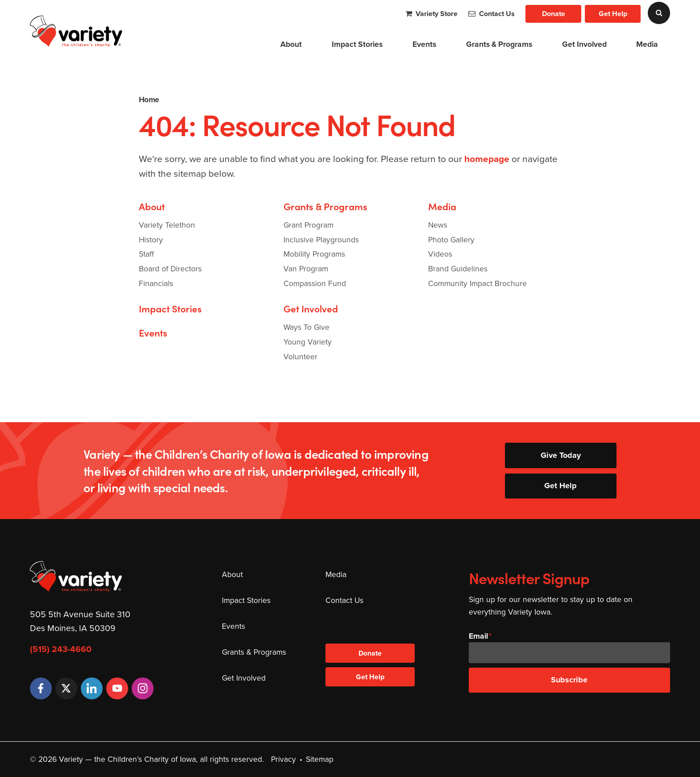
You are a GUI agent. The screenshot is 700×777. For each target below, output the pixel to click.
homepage (487, 159)
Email (478, 636)
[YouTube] (117, 688)
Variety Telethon (167, 225)
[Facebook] (41, 688)
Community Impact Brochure (477, 283)
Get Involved (584, 44)
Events (424, 44)
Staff (146, 254)
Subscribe (569, 680)
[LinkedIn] (92, 688)
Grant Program (308, 225)
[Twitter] (66, 688)
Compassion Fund (315, 283)
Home (149, 99)
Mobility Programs (314, 254)
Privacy (283, 759)
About (291, 44)
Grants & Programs (499, 44)
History (151, 240)
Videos (440, 254)
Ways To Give (306, 327)
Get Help (613, 14)
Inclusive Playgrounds (321, 240)
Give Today (561, 455)
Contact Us (492, 14)
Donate (554, 14)
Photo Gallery (451, 240)
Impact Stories (357, 44)
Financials (156, 283)
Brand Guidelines (458, 269)
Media (647, 44)
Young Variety (308, 342)
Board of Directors (170, 269)
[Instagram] (143, 688)
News (438, 225)
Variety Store (431, 14)
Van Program (306, 269)
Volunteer (300, 357)
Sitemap (320, 759)
